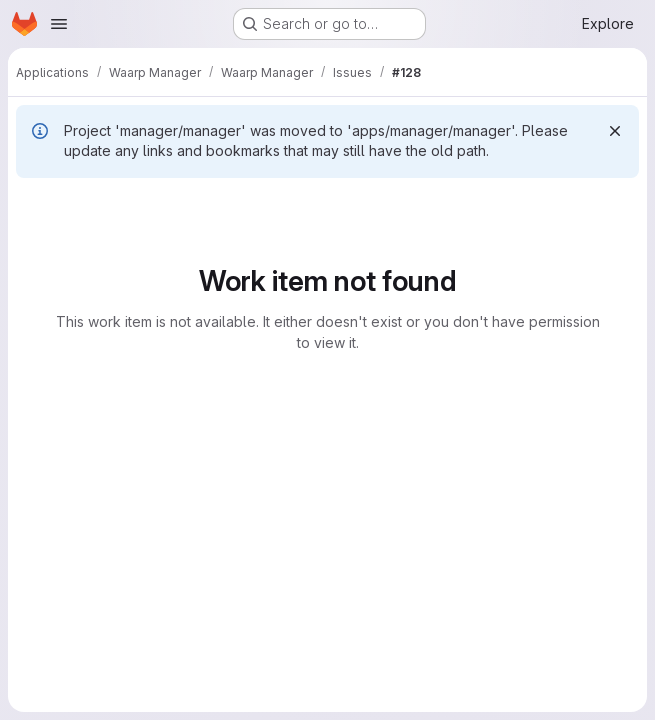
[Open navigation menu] (59, 24)
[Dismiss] (615, 131)
